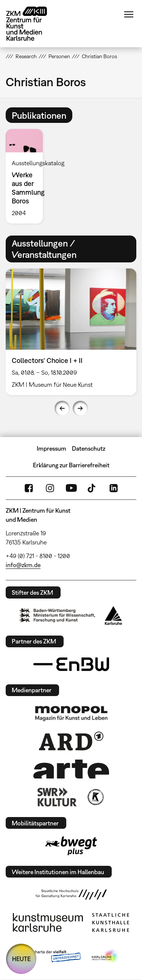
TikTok (92, 488)
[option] (27, 176)
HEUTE (21, 959)
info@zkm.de (23, 565)
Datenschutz (89, 448)
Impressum (51, 448)
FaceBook (29, 488)
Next (80, 408)
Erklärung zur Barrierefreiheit (71, 465)
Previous (62, 408)
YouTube (71, 488)
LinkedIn (114, 488)
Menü (129, 14)
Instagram (50, 488)
